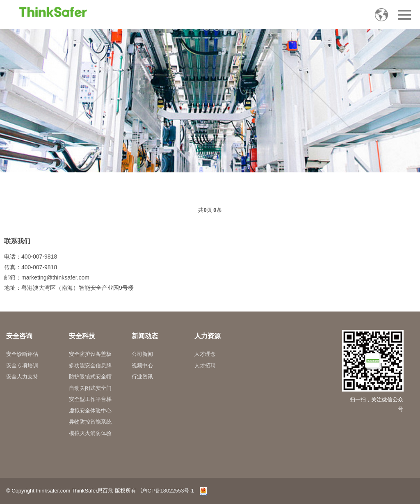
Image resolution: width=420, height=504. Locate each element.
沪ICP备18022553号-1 (167, 491)
